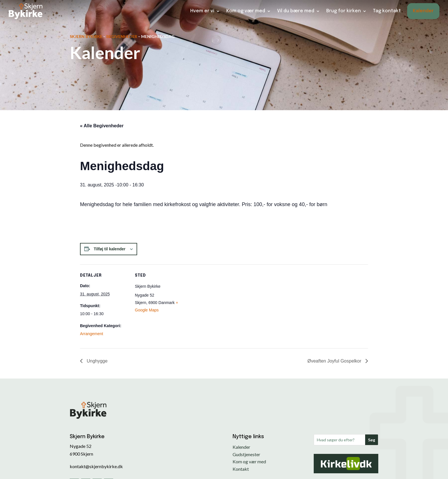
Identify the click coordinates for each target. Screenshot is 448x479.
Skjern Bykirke (86, 36)
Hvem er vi (202, 11)
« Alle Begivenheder (102, 126)
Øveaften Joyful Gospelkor (335, 361)
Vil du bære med (296, 11)
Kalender (423, 11)
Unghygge (96, 361)
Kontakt (241, 469)
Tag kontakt (387, 11)
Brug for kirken (344, 11)
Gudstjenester (246, 454)
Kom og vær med (246, 11)
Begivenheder (122, 36)
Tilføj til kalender (110, 249)
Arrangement (92, 334)
